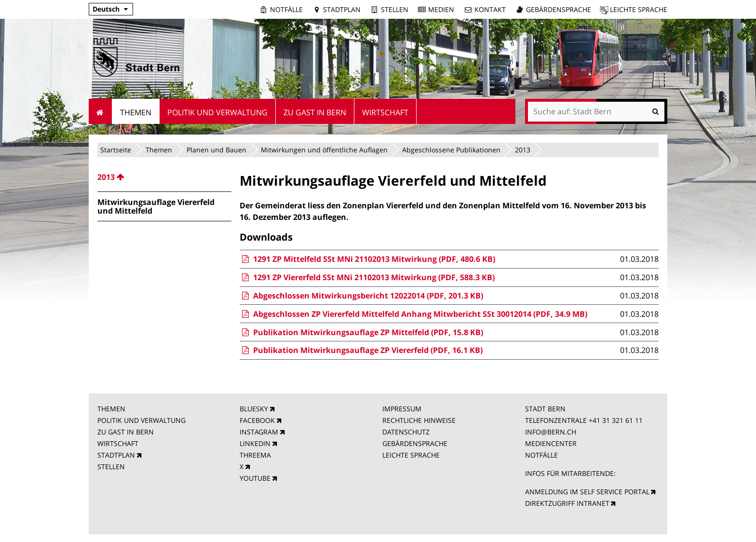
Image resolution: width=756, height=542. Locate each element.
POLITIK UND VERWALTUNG (142, 420)
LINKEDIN (255, 443)
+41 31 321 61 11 (616, 420)
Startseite (116, 150)
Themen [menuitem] (136, 112)
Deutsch (106, 9)
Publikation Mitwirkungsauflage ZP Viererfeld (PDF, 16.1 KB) (361, 350)
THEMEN (111, 409)
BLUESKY (254, 409)
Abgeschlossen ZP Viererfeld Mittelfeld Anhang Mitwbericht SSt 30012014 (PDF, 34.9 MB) (413, 314)
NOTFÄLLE (541, 455)
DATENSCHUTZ (406, 432)
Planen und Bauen (216, 150)
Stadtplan (342, 9)
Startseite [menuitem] (101, 111)
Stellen (395, 9)
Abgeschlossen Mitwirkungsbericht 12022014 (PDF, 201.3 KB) (361, 296)
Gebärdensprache (559, 9)
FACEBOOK (257, 420)
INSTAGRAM (259, 432)
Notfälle (286, 9)
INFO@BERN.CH (551, 432)
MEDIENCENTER (551, 443)
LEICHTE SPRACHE (411, 455)
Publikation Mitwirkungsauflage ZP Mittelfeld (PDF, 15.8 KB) (361, 332)
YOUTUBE (255, 478)
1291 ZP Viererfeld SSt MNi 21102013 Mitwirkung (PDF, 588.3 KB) (367, 277)
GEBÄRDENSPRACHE (415, 443)
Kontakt (490, 9)
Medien (441, 9)
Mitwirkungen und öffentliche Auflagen (324, 150)
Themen (159, 150)
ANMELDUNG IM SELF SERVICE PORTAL (587, 492)
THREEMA (255, 455)
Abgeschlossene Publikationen (451, 150)
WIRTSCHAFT (118, 443)
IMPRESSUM (402, 409)
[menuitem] (164, 177)
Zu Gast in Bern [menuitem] (315, 112)
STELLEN (111, 467)
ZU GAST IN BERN (126, 432)
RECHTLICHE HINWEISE (419, 420)
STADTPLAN (116, 455)
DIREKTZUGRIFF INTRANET (567, 503)
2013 (523, 150)
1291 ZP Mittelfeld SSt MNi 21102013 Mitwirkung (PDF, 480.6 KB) (367, 259)
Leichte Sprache (639, 9)
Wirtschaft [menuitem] (385, 112)
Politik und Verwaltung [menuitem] (217, 112)
